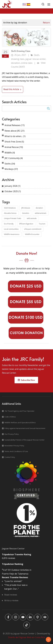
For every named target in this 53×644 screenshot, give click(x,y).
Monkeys (11, 169)
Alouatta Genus (10, 213)
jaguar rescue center (36, 59)
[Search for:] (26, 108)
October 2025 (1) (13, 191)
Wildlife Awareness (12, 234)
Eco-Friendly (9, 224)
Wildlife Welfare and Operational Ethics (20, 423)
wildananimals (41, 213)
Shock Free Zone (14, 142)
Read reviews (11, 595)
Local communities (11, 229)
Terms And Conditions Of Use (16, 451)
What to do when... (15, 136)
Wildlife (10, 153)
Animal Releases (15, 125)
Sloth (37, 55)
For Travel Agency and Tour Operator (20, 411)
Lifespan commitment (33, 229)
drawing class (18, 59)
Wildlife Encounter (32, 234)
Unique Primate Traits (13, 218)
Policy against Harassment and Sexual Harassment (25, 428)
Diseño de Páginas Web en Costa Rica (26, 637)
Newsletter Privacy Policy (14, 446)
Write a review (11, 600)
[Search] (43, 4)
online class (27, 63)
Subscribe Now (26, 380)
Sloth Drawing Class (21, 51)
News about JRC (15, 131)
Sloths (10, 164)
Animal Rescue (14, 147)
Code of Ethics (10, 417)
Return (46, 23)
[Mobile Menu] (49, 4)
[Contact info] (48, 640)
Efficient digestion (26, 224)
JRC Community (14, 158)
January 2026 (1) (12, 186)
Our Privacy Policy (12, 434)
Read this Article (13, 89)
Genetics (26, 213)
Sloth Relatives (10, 208)
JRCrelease (26, 208)
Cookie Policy (10, 457)
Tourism (42, 224)
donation (16, 63)
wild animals (32, 218)
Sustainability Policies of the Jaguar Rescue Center (24, 440)
